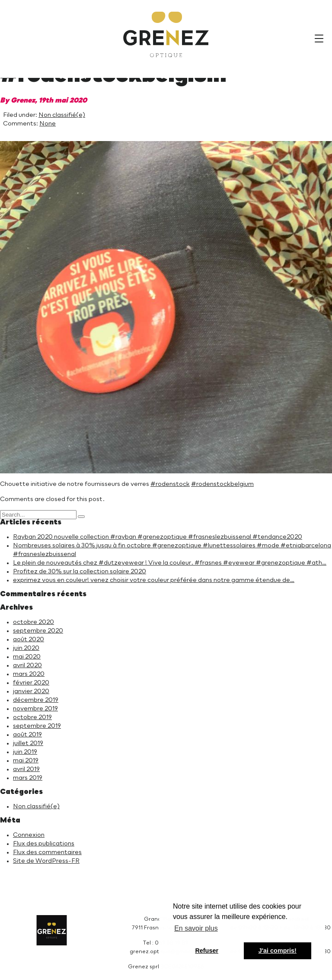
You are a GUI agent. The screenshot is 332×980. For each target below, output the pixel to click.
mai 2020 (27, 657)
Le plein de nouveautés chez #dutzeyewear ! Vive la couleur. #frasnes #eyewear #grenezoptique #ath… (170, 563)
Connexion (29, 835)
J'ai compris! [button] (278, 951)
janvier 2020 (31, 691)
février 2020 (31, 683)
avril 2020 (27, 665)
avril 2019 (26, 769)
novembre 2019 (35, 709)
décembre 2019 (36, 700)
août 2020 (29, 639)
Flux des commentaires (47, 852)
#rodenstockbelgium (222, 484)
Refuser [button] (207, 951)
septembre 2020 (38, 631)
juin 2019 (25, 752)
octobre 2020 (34, 622)
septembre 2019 (37, 726)
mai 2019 (26, 761)
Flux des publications (44, 844)
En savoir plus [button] (196, 928)
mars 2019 (28, 778)
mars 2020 (29, 674)
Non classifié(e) (62, 115)
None (48, 124)
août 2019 (27, 735)
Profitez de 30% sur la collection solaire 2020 (80, 572)
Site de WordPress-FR (46, 861)
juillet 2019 (28, 743)
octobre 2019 (32, 717)
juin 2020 (26, 648)
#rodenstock (170, 484)
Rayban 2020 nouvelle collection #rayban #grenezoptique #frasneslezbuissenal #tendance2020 (158, 537)
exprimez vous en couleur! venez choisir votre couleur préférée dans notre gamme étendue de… (154, 580)
